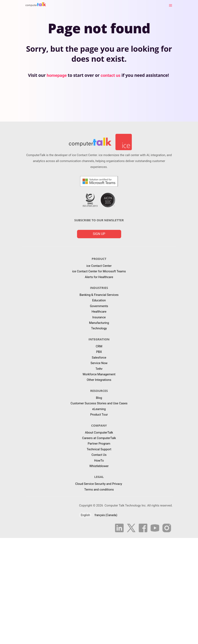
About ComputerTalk (99, 433)
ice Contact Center (99, 266)
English (85, 515)
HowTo (99, 461)
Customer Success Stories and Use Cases (99, 403)
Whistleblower (99, 466)
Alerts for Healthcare (99, 277)
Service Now (99, 363)
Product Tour (99, 415)
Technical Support (99, 449)
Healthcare (99, 312)
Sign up (99, 234)
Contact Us (99, 455)
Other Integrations (99, 380)
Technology (99, 328)
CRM (99, 346)
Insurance (99, 317)
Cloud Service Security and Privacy (99, 484)
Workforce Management (99, 374)
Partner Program (99, 444)
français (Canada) (106, 515)
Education (99, 300)
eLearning (99, 409)
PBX (99, 352)
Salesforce (99, 358)
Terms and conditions (99, 490)
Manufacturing (99, 323)
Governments (99, 306)
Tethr (99, 369)
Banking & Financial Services (99, 295)
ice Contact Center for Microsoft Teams (99, 271)
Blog (99, 398)
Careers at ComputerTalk (99, 438)
